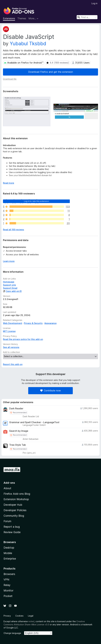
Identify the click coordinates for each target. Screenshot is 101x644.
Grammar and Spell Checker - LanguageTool (34, 422)
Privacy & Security (33, 323)
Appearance (50, 323)
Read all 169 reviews (14, 230)
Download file (10, 79)
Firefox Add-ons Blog (17, 494)
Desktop (9, 548)
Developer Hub (13, 505)
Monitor (8, 590)
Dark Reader (16, 409)
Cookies (19, 616)
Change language (12, 633)
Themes (22, 18)
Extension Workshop (16, 499)
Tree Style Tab (18, 445)
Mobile (8, 553)
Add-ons (9, 483)
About (7, 488)
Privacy (7, 616)
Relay (7, 585)
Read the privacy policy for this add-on (23, 339)
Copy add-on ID (12, 291)
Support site (9, 285)
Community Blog (14, 516)
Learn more (9, 261)
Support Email (10, 288)
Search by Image (19, 431)
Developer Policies (15, 510)
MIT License (9, 331)
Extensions (9, 18)
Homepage (9, 282)
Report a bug (12, 527)
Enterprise (10, 559)
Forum (7, 521)
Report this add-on (13, 364)
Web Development (13, 323)
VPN (6, 580)
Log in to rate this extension (36, 201)
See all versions (11, 347)
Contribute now (50, 390)
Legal (31, 616)
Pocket (8, 596)
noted (31, 621)
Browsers (9, 574)
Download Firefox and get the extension (51, 72)
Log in (94, 3)
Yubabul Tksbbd (28, 44)
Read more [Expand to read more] (9, 183)
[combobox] (87, 17)
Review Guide (12, 532)
